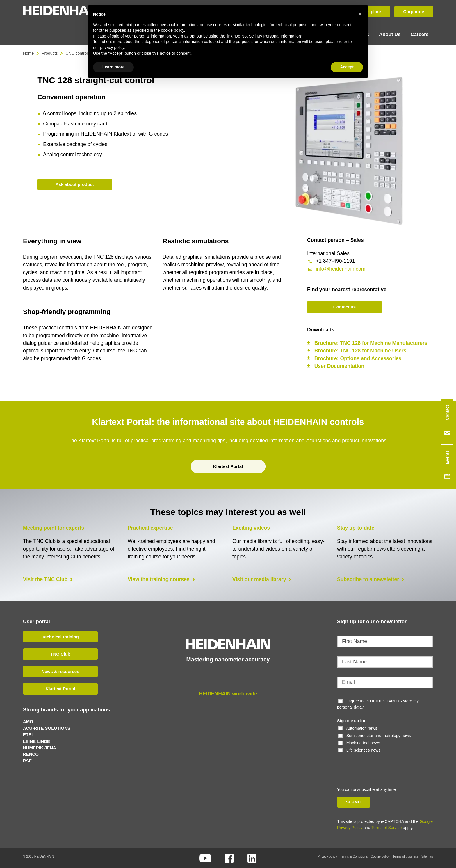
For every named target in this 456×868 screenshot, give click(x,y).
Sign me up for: (352, 720)
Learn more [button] (113, 67)
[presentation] (377, 764)
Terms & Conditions (354, 856)
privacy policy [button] (112, 47)
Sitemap (427, 856)
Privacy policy (327, 856)
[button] (360, 14)
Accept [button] (347, 67)
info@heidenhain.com (341, 268)
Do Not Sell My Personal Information (268, 36)
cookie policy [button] (172, 30)
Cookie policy (380, 856)
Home (28, 52)
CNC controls (78, 52)
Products (50, 52)
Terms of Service (386, 827)
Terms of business (406, 856)
